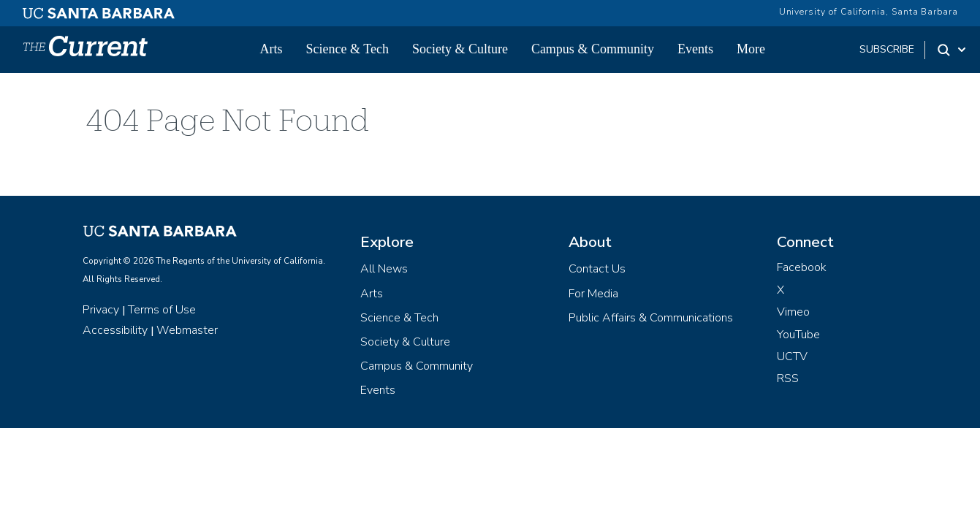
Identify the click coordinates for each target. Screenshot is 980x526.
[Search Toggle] (953, 50)
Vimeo (793, 312)
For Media (593, 294)
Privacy (101, 310)
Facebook (802, 267)
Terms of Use (162, 310)
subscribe (887, 49)
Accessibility (115, 330)
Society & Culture (460, 49)
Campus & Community (593, 49)
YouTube (798, 335)
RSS (788, 378)
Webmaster (187, 330)
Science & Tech (347, 49)
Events (695, 49)
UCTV (792, 357)
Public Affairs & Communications (651, 318)
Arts (271, 49)
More (751, 49)
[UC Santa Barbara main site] (99, 9)
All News (384, 269)
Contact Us (597, 269)
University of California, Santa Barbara (869, 12)
